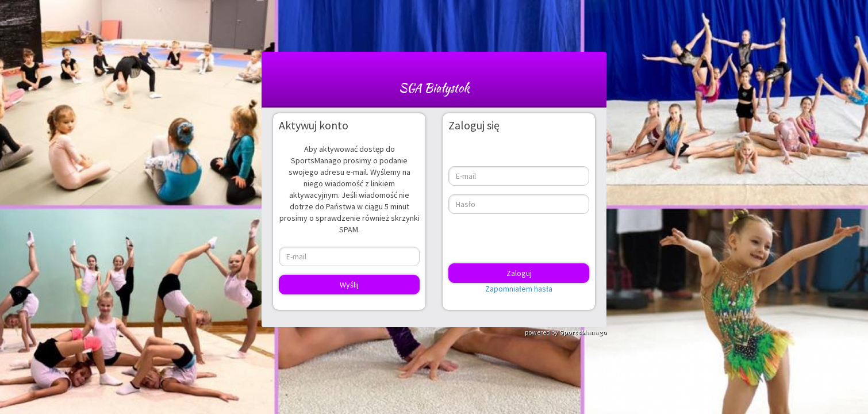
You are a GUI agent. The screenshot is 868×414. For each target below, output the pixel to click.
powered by (566, 332)
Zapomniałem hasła (519, 289)
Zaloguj (519, 273)
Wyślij (349, 285)
